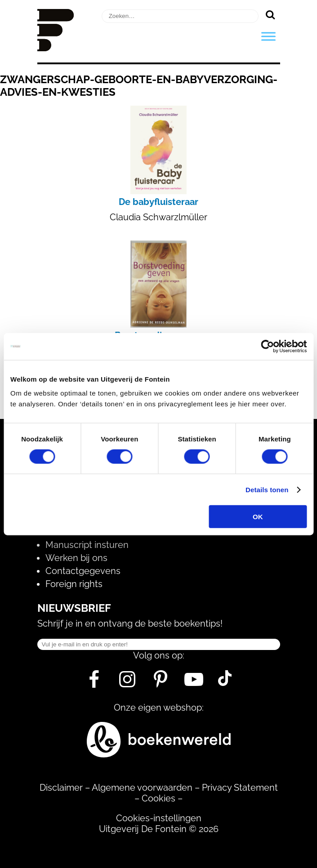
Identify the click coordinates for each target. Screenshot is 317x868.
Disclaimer (61, 788)
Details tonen (267, 489)
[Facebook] (94, 683)
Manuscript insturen (87, 545)
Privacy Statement (240, 788)
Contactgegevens (83, 571)
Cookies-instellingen (159, 818)
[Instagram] (127, 683)
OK (258, 517)
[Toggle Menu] (268, 36)
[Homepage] (56, 48)
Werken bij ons (76, 558)
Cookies (158, 798)
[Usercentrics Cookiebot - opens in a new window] (267, 346)
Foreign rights (74, 584)
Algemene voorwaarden (142, 788)
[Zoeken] (270, 14)
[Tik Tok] (225, 683)
